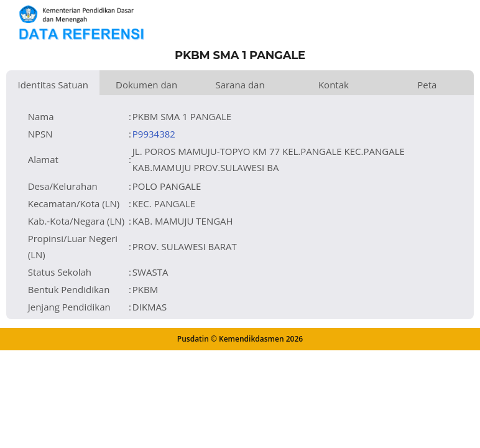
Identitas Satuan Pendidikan (53, 87)
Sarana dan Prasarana (240, 87)
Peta (427, 85)
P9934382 (154, 134)
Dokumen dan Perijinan (146, 87)
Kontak (334, 85)
